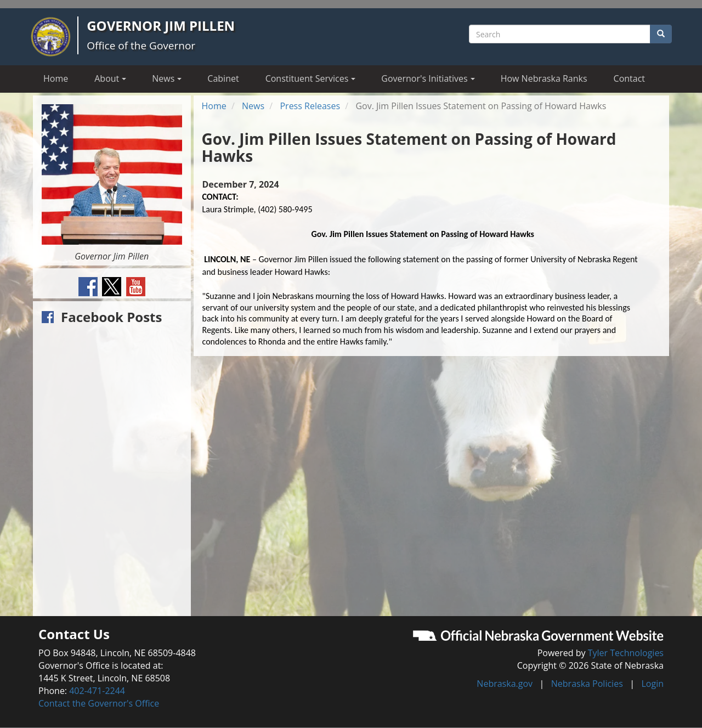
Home (56, 78)
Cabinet (223, 78)
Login (652, 684)
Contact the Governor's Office (99, 703)
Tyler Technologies (626, 653)
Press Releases (310, 106)
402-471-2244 (97, 691)
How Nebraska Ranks (544, 78)
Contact (629, 78)
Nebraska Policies (587, 684)
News (253, 106)
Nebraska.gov (505, 684)
